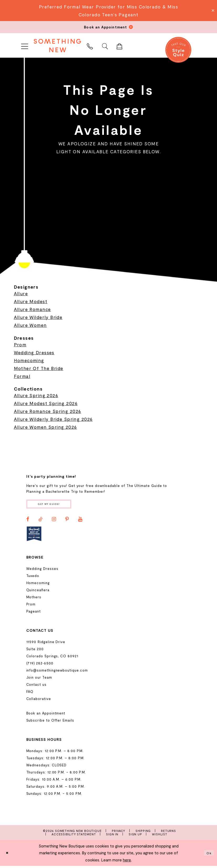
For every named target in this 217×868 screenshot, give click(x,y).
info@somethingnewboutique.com (57, 672)
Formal (22, 376)
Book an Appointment (46, 715)
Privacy (118, 833)
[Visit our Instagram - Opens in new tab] (54, 521)
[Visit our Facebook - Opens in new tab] (28, 521)
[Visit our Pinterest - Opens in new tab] (67, 521)
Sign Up (135, 836)
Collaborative (39, 701)
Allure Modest (31, 301)
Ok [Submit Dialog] (208, 855)
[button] (25, 45)
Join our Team (39, 679)
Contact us (36, 686)
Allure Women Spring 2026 (46, 427)
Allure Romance (32, 309)
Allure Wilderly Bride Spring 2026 (53, 419)
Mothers (34, 599)
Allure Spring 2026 (36, 395)
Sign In (112, 836)
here (127, 862)
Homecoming (29, 360)
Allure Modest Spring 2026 (46, 403)
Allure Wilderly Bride (38, 317)
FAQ (30, 693)
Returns (168, 833)
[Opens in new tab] (34, 536)
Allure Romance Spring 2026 (48, 411)
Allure (21, 293)
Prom (20, 344)
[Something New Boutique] (57, 45)
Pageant (34, 613)
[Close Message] (212, 11)
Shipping (143, 833)
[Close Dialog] (8, 855)
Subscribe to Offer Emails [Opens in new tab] (50, 722)
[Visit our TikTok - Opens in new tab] (41, 521)
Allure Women (30, 325)
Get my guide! (55, 505)
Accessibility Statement (74, 836)
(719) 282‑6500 (40, 665)
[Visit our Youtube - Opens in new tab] (80, 521)
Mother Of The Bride (39, 368)
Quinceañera (38, 592)
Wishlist (160, 836)
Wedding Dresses (34, 352)
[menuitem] (25, 45)
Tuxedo (33, 578)
